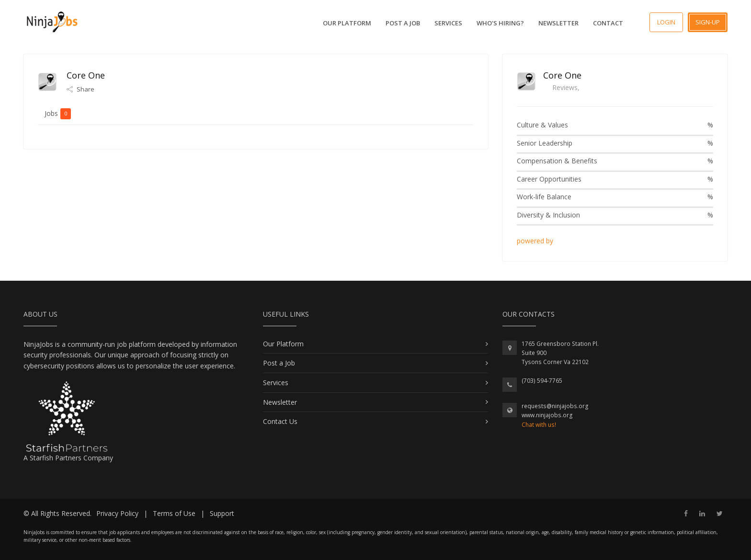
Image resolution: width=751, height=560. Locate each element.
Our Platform (347, 23)
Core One (562, 75)
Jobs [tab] (58, 114)
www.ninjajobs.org (547, 415)
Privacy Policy (117, 513)
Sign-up (708, 22)
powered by (536, 241)
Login (666, 22)
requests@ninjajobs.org (555, 406)
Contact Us (280, 421)
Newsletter (558, 23)
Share (80, 89)
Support (222, 513)
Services (448, 23)
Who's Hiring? (500, 23)
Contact (608, 23)
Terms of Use (174, 513)
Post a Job (403, 23)
